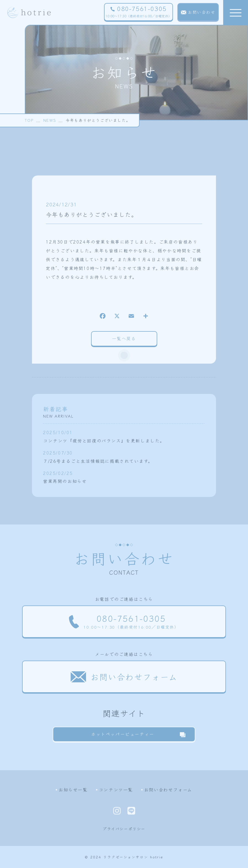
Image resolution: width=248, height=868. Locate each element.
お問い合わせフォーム (168, 789)
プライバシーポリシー (124, 829)
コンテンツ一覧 (116, 789)
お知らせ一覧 (73, 789)
